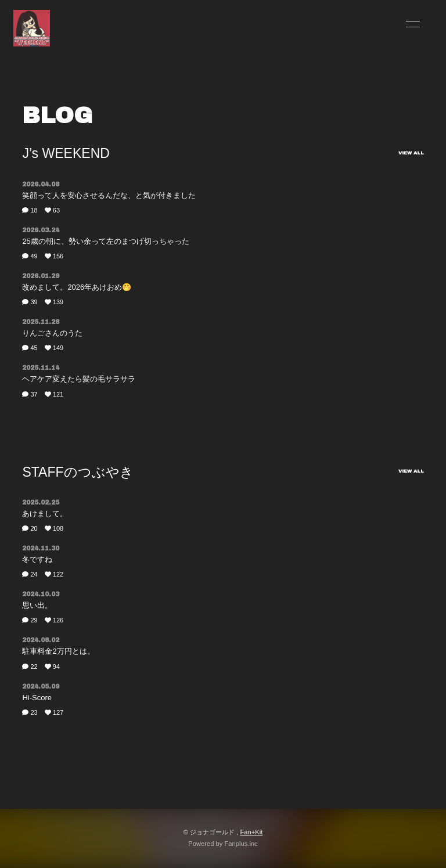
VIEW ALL (411, 153)
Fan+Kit (251, 832)
